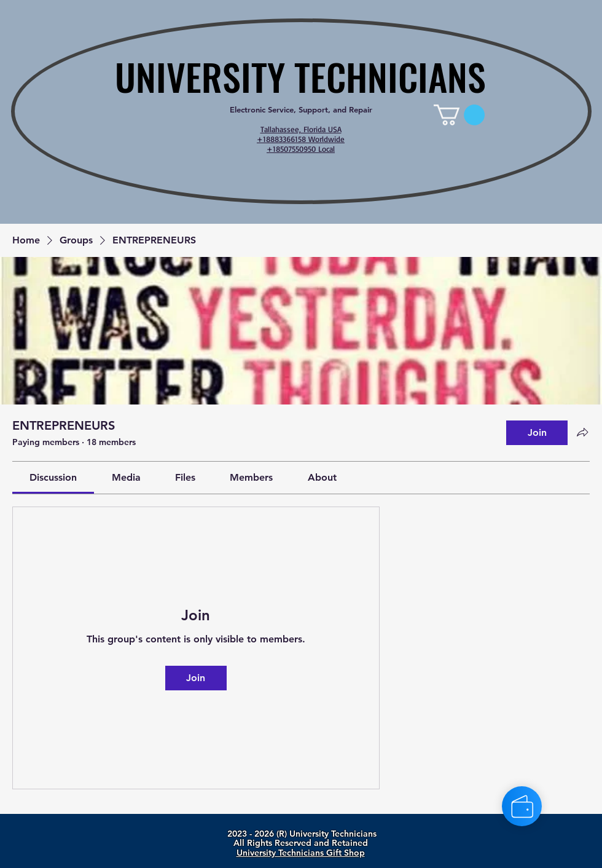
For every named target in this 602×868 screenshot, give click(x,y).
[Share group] (582, 432)
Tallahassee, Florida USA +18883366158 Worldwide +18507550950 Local (301, 139)
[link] (459, 115)
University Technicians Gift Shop (301, 853)
